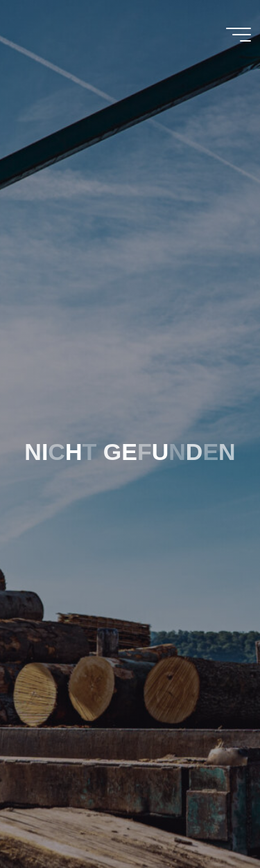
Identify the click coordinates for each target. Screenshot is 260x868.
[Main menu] (239, 35)
